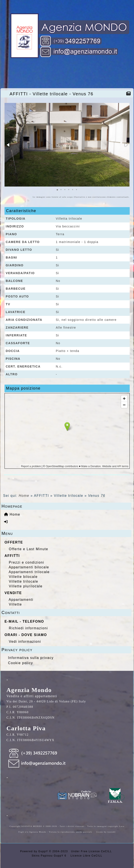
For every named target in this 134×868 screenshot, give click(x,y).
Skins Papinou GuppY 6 (50, 856)
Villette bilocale (23, 577)
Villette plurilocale (26, 586)
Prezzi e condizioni (26, 562)
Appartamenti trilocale (29, 572)
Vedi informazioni (25, 642)
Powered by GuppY (34, 851)
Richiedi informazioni (28, 628)
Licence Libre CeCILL (86, 856)
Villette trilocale (23, 581)
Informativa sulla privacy (31, 658)
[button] (8, 145)
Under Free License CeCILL (92, 851)
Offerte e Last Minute (29, 549)
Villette (15, 604)
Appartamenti (21, 600)
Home (24, 496)
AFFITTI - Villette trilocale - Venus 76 (53, 94)
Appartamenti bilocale (29, 567)
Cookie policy (20, 663)
